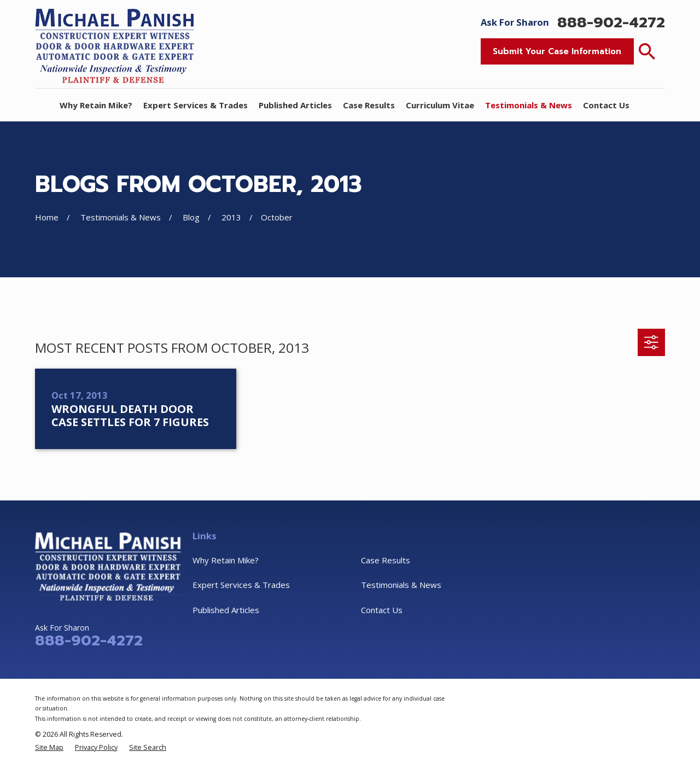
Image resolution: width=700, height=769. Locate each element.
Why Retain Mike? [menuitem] (96, 105)
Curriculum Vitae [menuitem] (440, 105)
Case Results (386, 560)
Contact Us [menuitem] (606, 105)
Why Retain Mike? (226, 560)
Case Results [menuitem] (369, 105)
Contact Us (382, 610)
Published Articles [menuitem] (295, 105)
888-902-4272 (611, 23)
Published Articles (226, 610)
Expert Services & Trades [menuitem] (196, 105)
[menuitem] (49, 747)
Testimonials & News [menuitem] (529, 105)
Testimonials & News (401, 585)
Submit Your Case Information (557, 51)
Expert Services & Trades (241, 585)
